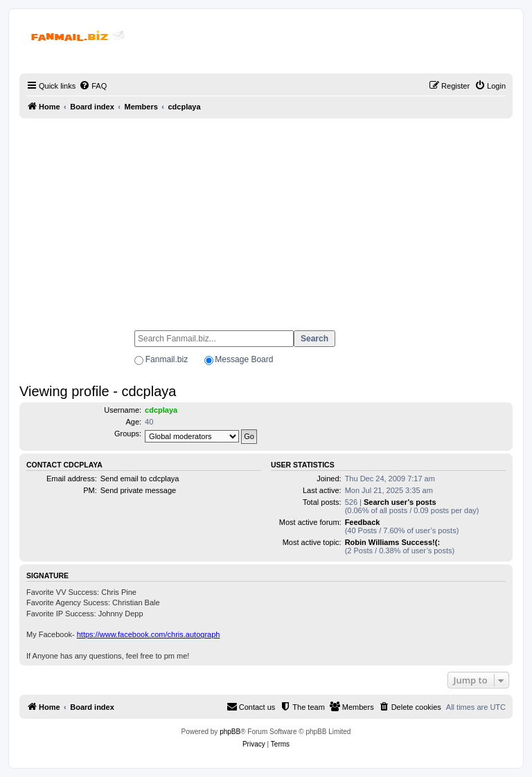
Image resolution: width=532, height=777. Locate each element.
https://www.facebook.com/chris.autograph (149, 634)
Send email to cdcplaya (140, 479)
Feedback (363, 522)
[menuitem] (93, 86)
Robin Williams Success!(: (392, 542)
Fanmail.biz (167, 359)
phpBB (230, 732)
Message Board (244, 359)
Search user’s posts (400, 502)
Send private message (138, 490)
